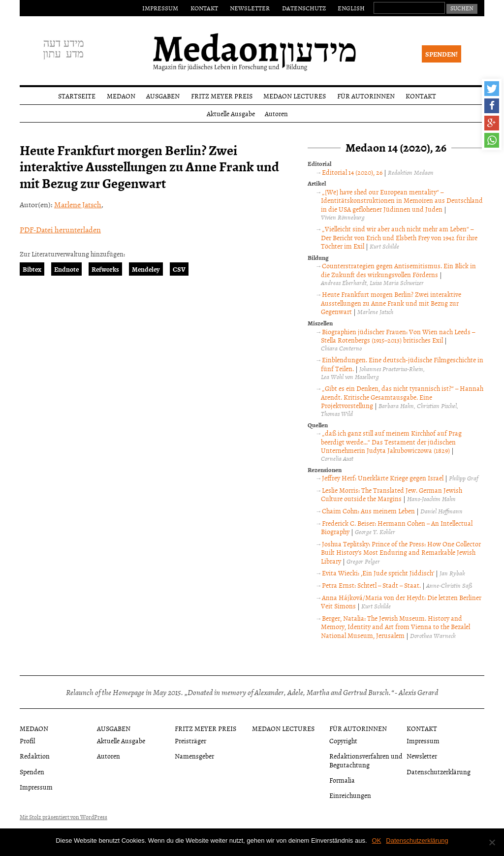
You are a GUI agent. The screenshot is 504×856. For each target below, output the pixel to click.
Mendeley (146, 269)
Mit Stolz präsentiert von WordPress (63, 817)
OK (377, 840)
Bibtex (32, 269)
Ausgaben (163, 96)
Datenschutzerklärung (439, 772)
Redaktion (35, 756)
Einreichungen (350, 795)
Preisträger (190, 741)
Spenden (32, 772)
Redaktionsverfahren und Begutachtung (366, 760)
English (351, 8)
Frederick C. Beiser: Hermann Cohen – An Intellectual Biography (396, 527)
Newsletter (250, 8)
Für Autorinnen (366, 96)
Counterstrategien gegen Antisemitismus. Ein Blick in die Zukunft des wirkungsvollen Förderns (398, 270)
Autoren (276, 113)
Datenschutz (304, 8)
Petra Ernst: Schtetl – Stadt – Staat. (371, 585)
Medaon (121, 96)
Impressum (160, 8)
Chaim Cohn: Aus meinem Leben (368, 511)
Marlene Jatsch (78, 204)
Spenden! (441, 54)
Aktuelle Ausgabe (231, 113)
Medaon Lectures (295, 96)
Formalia (342, 780)
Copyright (343, 741)
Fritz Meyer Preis (222, 96)
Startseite (77, 96)
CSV (179, 269)
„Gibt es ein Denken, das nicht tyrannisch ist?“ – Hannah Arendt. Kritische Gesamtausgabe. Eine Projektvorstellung (402, 397)
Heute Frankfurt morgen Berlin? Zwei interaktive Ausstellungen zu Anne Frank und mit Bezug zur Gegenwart (391, 303)
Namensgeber (194, 756)
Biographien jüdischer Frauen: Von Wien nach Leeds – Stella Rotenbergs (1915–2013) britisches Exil (398, 336)
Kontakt (204, 8)
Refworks (105, 269)
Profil (27, 741)
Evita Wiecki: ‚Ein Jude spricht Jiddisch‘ (378, 573)
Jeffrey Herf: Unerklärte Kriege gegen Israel (383, 478)
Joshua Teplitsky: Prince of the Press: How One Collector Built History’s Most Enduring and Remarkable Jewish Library (401, 552)
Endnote (66, 269)
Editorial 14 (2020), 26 (352, 172)
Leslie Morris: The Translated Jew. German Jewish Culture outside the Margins (391, 494)
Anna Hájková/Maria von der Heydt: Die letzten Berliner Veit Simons (401, 602)
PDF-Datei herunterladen (60, 229)
